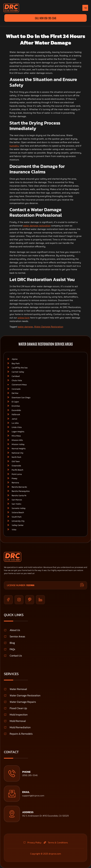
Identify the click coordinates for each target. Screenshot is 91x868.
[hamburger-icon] (85, 8)
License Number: (21, 585)
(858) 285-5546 (30, 775)
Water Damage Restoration (49, 327)
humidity (14, 146)
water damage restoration (37, 226)
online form (24, 318)
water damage (25, 327)
